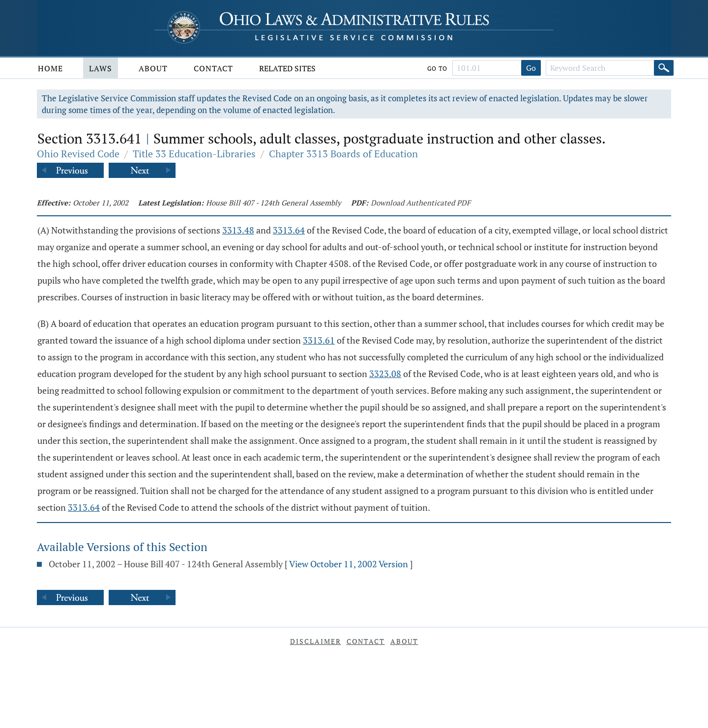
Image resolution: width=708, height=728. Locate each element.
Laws (101, 68)
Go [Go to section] (531, 68)
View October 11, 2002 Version (349, 564)
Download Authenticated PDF (421, 203)
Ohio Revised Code (78, 154)
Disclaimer (316, 641)
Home (50, 68)
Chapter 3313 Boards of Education (343, 154)
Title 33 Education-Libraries (194, 154)
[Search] (664, 68)
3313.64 (289, 230)
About (153, 68)
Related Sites (287, 68)
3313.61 (319, 340)
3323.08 (385, 374)
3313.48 (238, 230)
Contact (213, 68)
